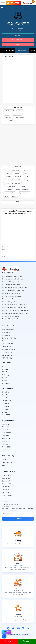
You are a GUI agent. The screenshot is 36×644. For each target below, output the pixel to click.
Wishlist (18, 44)
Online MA (5, 398)
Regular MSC (6, 436)
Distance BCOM (7, 495)
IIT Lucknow (6, 383)
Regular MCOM (7, 433)
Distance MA (6, 481)
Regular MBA (6, 424)
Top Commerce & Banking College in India (15, 305)
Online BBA (6, 406)
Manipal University (8, 329)
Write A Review (18, 35)
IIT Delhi (5, 366)
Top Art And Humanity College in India (14, 308)
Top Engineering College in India (12, 276)
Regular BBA (6, 438)
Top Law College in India (10, 302)
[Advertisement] (18, 145)
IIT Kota (4, 380)
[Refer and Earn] (14, 3)
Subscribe (18, 519)
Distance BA (6, 492)
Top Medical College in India (11, 282)
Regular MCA (6, 427)
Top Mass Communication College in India (15, 313)
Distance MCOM (7, 484)
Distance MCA (6, 478)
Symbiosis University (9, 349)
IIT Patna (5, 378)
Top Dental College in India (10, 319)
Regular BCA (6, 441)
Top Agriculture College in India (12, 299)
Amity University (7, 347)
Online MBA (6, 392)
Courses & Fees (22, 50)
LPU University (7, 335)
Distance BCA (6, 490)
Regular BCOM (7, 447)
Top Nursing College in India (11, 293)
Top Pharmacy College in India (11, 296)
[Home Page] (27, 3)
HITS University (7, 352)
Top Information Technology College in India (16, 310)
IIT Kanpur (5, 369)
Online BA (5, 412)
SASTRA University (8, 344)
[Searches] (33, 2)
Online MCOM (6, 401)
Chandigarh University (9, 338)
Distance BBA (6, 487)
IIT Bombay (6, 375)
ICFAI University (7, 358)
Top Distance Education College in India (14, 288)
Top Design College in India (11, 316)
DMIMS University (8, 355)
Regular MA (6, 430)
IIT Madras (5, 372)
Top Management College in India (12, 279)
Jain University (7, 332)
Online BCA (6, 409)
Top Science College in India (11, 285)
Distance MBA (6, 475)
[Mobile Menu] (3, 3)
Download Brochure (18, 40)
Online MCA (6, 395)
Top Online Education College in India (14, 290)
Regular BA (5, 444)
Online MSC (6, 403)
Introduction (9, 50)
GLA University (7, 341)
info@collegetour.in (12, 504)
